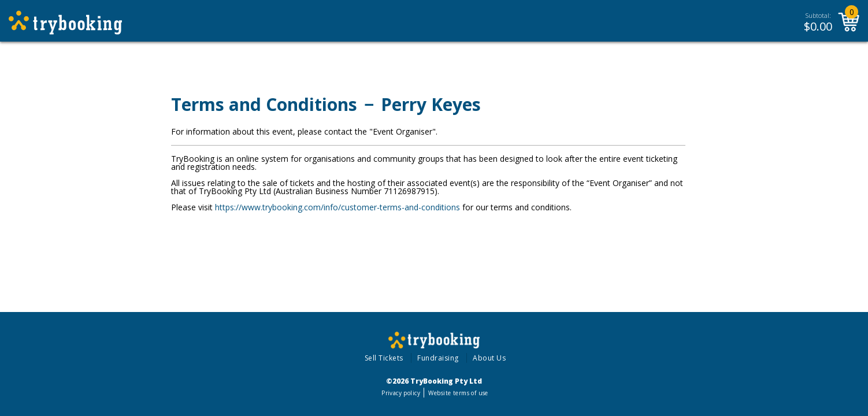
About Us (489, 358)
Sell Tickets (384, 358)
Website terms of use (458, 393)
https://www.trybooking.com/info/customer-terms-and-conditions (337, 207)
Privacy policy (401, 393)
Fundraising (438, 358)
